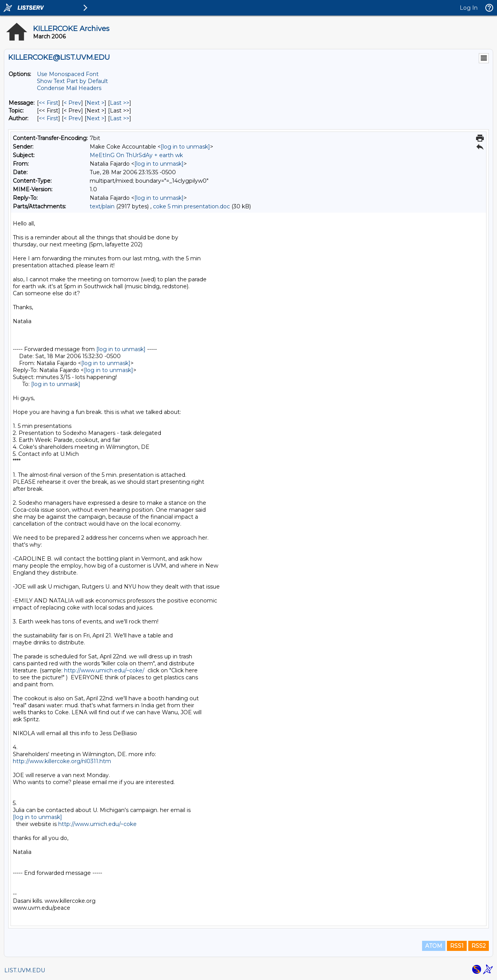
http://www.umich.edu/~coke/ (104, 670)
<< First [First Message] (49, 103)
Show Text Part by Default (72, 81)
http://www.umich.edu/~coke (97, 824)
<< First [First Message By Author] (49, 118)
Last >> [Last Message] (120, 103)
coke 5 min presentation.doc (191, 206)
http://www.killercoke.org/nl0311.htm (62, 761)
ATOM (434, 946)
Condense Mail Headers (69, 88)
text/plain (102, 206)
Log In (469, 8)
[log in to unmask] (185, 147)
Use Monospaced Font (68, 74)
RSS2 (479, 946)
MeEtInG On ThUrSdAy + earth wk (136, 155)
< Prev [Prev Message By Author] (72, 118)
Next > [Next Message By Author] (96, 118)
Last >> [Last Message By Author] (120, 118)
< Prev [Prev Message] (72, 103)
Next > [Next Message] (96, 103)
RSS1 (457, 946)
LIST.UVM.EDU (25, 970)
